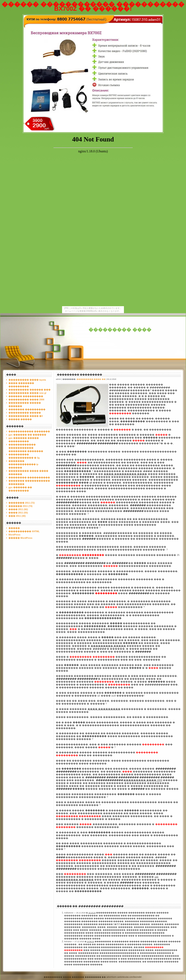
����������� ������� (29, 431)
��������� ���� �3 (26, 416)
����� (14, 528)
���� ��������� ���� (125, 474)
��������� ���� (120, 330)
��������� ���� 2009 (143, 780)
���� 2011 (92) (18, 509)
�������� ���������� (29, 477)
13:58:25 (90, 942)
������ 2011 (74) (20, 506)
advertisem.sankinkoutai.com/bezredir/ (124, 977)
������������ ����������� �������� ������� (26, 448)
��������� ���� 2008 (26, 400)
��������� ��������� (79, 375)
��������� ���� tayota (27, 380)
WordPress (14, 535)
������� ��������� (27, 409)
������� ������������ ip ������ (23, 464)
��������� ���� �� (91, 379)
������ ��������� (26, 396)
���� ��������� (104, 709)
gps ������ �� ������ (27, 435)
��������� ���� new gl (27, 393)
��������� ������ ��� (29, 390)
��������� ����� (25, 413)
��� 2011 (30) (17, 516)
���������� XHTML (24, 531)
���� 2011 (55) (18, 513)
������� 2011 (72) (22, 503)
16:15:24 (92, 913)
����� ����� (20, 419)
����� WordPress (20, 538)
